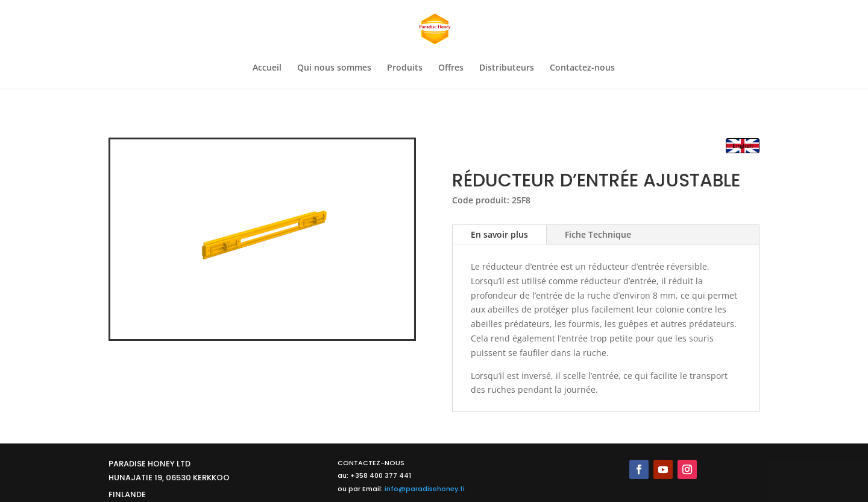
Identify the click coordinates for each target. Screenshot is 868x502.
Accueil (267, 68)
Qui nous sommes (334, 68)
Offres (451, 68)
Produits (405, 68)
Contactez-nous (582, 68)
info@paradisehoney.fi (425, 489)
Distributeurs (507, 68)
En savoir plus (499, 234)
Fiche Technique (598, 234)
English (743, 145)
